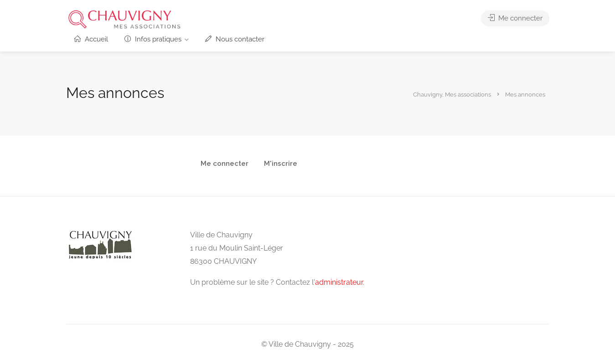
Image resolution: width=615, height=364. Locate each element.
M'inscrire (281, 164)
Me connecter (515, 18)
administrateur (339, 282)
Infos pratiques (153, 39)
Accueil (91, 39)
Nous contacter (235, 39)
